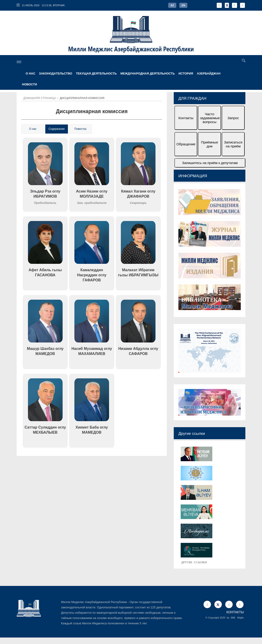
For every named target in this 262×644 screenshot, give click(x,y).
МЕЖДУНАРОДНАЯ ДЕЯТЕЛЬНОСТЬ (148, 73)
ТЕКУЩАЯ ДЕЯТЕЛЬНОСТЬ (96, 73)
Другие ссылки (192, 434)
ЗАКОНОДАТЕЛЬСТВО (56, 73)
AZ (172, 5)
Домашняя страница (40, 98)
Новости (29, 84)
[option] (210, 250)
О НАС (30, 73)
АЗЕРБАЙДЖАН (209, 73)
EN (183, 5)
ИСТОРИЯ (186, 73)
